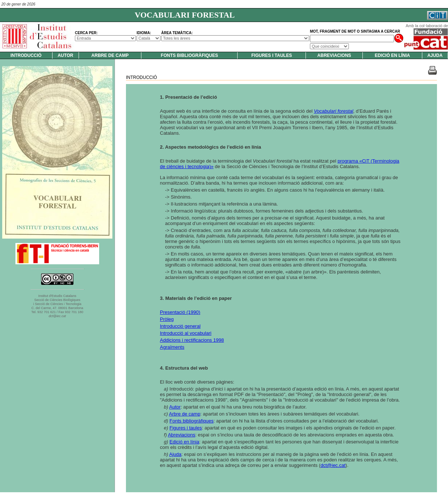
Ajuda (435, 55)
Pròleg (167, 319)
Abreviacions (334, 55)
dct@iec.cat (333, 465)
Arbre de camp (110, 55)
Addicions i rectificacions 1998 (192, 340)
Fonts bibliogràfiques (189, 55)
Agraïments (172, 347)
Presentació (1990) (180, 312)
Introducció (26, 55)
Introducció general (180, 326)
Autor (65, 55)
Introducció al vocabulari (186, 333)
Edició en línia (392, 55)
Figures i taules (271, 55)
